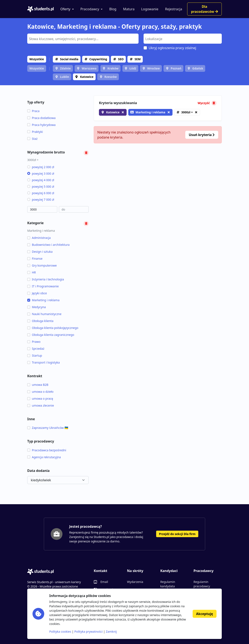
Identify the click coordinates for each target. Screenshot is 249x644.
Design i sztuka (40, 252)
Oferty (65, 9)
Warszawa (89, 68)
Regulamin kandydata (168, 584)
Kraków (113, 68)
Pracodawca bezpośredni (47, 450)
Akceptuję (205, 614)
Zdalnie (65, 68)
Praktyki (35, 132)
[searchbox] (82, 38)
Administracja (39, 238)
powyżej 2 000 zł (41, 167)
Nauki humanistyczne (44, 314)
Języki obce (37, 293)
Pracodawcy (90, 9)
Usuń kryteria (202, 135)
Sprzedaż (36, 349)
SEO (121, 59)
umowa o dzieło (40, 392)
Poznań (176, 68)
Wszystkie (37, 59)
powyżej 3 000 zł (41, 173)
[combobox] (83, 39)
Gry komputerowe (42, 265)
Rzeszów (111, 77)
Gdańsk (198, 68)
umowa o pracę (40, 399)
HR (32, 272)
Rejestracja (174, 9)
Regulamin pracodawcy (202, 584)
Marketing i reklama (43, 300)
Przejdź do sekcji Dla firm (177, 534)
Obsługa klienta (40, 321)
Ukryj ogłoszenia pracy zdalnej (172, 48)
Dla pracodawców (205, 9)
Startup (35, 355)
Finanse (35, 259)
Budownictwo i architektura (48, 245)
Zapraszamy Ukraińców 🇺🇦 (48, 428)
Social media (69, 59)
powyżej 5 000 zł (41, 187)
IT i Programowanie (43, 286)
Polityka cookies (60, 632)
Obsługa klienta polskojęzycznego (53, 328)
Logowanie (150, 9)
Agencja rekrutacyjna (44, 457)
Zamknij (111, 632)
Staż (32, 139)
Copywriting (98, 59)
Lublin (64, 77)
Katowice (87, 77)
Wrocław (153, 68)
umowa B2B (38, 385)
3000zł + (187, 112)
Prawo (34, 342)
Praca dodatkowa (41, 118)
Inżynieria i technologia (46, 279)
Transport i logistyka (43, 362)
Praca (33, 111)
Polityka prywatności (89, 632)
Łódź (133, 68)
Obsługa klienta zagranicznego (51, 335)
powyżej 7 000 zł (41, 200)
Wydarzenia (135, 582)
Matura (129, 9)
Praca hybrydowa (41, 125)
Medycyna (37, 307)
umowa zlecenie (41, 405)
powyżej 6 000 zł (41, 193)
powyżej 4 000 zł (41, 180)
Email (104, 582)
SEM (138, 59)
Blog (113, 9)
